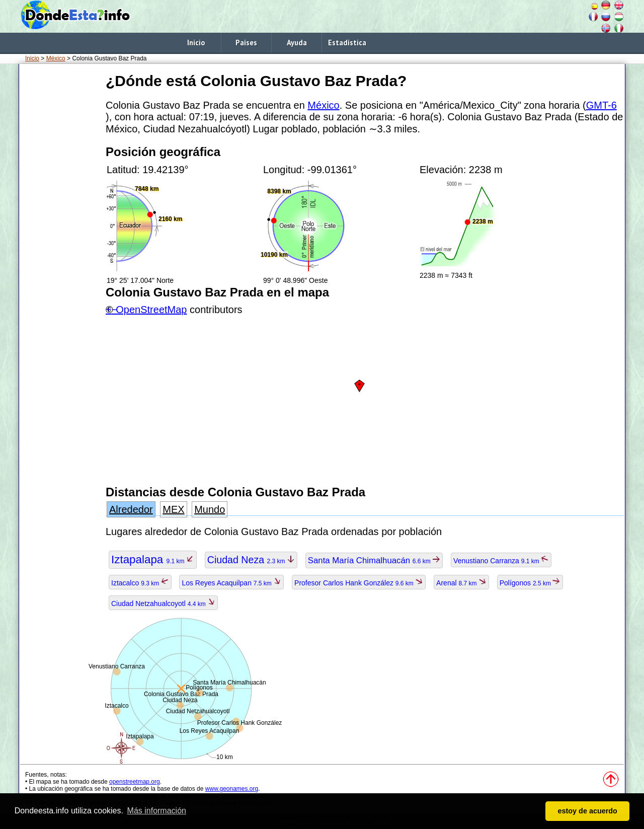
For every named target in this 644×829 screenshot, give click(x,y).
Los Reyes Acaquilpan (231, 583)
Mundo (210, 509)
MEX (173, 509)
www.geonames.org (232, 789)
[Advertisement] (60, 221)
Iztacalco (140, 583)
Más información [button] (157, 811)
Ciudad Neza (251, 560)
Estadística (347, 43)
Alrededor (131, 509)
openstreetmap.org (135, 782)
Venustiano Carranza (501, 561)
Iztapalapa (153, 559)
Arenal (461, 583)
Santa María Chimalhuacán (374, 560)
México (56, 58)
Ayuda (297, 43)
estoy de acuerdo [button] (588, 811)
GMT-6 (601, 105)
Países (246, 43)
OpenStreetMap (151, 310)
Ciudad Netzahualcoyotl (163, 604)
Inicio (196, 43)
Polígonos (530, 583)
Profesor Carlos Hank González (359, 583)
